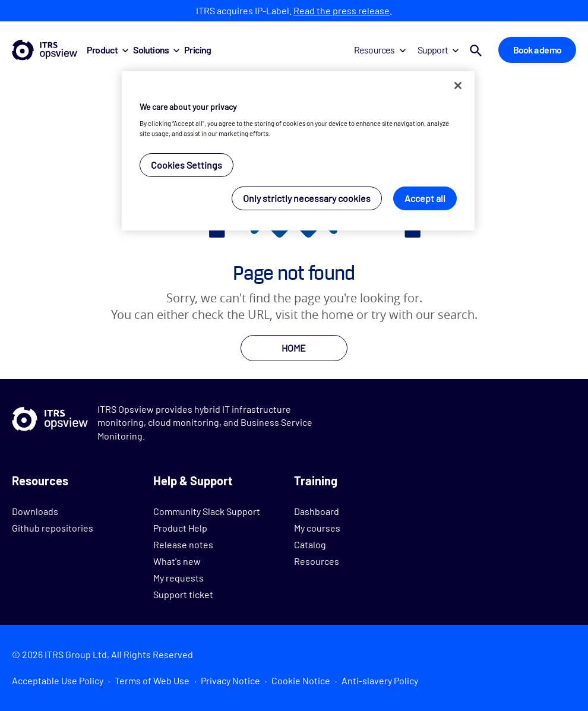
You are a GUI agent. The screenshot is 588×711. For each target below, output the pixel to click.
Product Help (180, 528)
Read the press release (342, 10)
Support (438, 50)
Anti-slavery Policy (380, 680)
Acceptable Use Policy (58, 680)
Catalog (310, 544)
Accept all (425, 198)
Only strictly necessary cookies (307, 198)
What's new (177, 561)
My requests (178, 578)
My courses (317, 528)
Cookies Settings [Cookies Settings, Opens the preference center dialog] (186, 165)
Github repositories (53, 528)
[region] (298, 151)
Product (108, 50)
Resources (380, 50)
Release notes (183, 544)
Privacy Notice (230, 680)
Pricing (197, 50)
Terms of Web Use (152, 680)
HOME (294, 348)
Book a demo (537, 50)
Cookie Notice (301, 680)
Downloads (35, 511)
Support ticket (183, 594)
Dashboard (317, 511)
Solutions (156, 50)
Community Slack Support (207, 511)
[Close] (458, 86)
